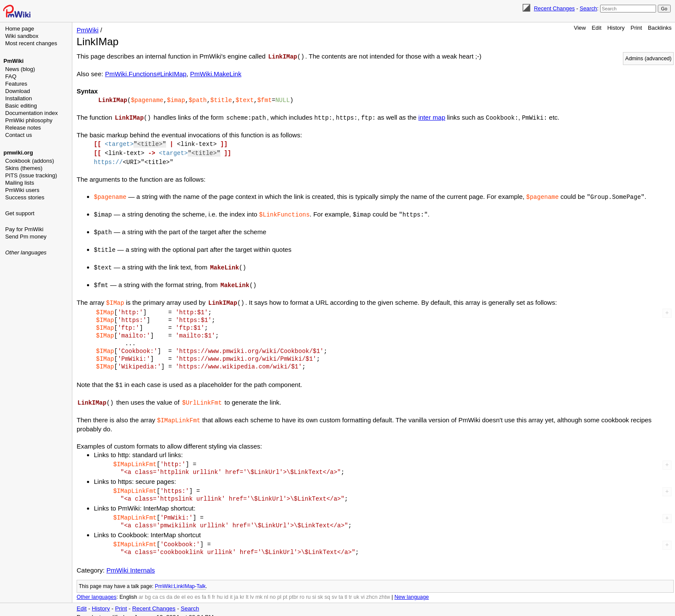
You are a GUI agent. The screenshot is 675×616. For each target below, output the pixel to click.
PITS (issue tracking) (31, 175)
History (616, 28)
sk (320, 590)
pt (285, 590)
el (183, 590)
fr (214, 590)
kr (242, 590)
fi (209, 590)
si (314, 590)
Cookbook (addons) (29, 161)
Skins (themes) (24, 168)
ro (302, 590)
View (580, 28)
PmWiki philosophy (29, 120)
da (170, 590)
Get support (20, 213)
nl (266, 590)
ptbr (294, 590)
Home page (20, 29)
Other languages (26, 252)
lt (247, 590)
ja (236, 590)
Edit (597, 28)
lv (252, 590)
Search (588, 8)
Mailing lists (20, 183)
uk (356, 590)
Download (18, 91)
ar (141, 590)
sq (327, 590)
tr (350, 590)
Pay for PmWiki (24, 229)
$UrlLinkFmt (202, 396)
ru (308, 590)
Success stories (25, 197)
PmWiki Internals (131, 563)
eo (190, 590)
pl (279, 590)
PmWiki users (22, 190)
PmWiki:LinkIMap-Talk (180, 579)
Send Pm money (26, 237)
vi (363, 590)
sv (334, 590)
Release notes (23, 128)
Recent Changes (554, 8)
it (231, 590)
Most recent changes (31, 43)
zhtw (384, 590)
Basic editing (21, 106)
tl (346, 590)
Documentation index (31, 113)
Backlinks (660, 28)
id (226, 590)
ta (341, 590)
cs (163, 590)
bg (148, 590)
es (197, 590)
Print (636, 28)
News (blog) (20, 69)
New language (412, 590)
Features (16, 84)
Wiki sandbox (22, 36)
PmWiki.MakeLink (215, 73)
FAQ (11, 76)
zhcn (372, 590)
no (273, 590)
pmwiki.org (18, 153)
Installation (19, 98)
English (128, 590)
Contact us (19, 135)
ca (155, 590)
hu (220, 590)
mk (259, 590)
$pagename (147, 99)
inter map (432, 116)
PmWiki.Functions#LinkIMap (146, 73)
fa (204, 590)
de (177, 590)
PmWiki (14, 61)
